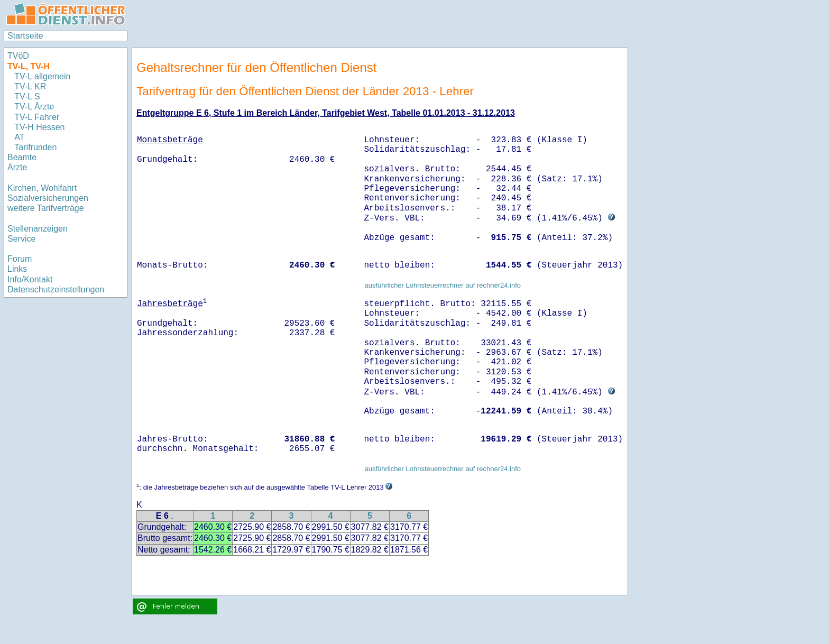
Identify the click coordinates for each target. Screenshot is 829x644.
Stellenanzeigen (38, 229)
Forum (20, 259)
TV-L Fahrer (37, 117)
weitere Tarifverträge (46, 208)
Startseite (25, 36)
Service (21, 239)
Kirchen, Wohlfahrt (42, 188)
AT (19, 137)
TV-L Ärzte (34, 107)
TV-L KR (31, 86)
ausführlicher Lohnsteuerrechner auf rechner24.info (443, 285)
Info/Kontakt (30, 279)
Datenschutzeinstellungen (56, 289)
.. (172, 517)
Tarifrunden (37, 147)
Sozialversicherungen (48, 198)
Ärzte (17, 167)
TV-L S (27, 96)
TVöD (18, 56)
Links (17, 269)
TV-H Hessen (39, 127)
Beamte (22, 157)
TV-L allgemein (42, 76)
